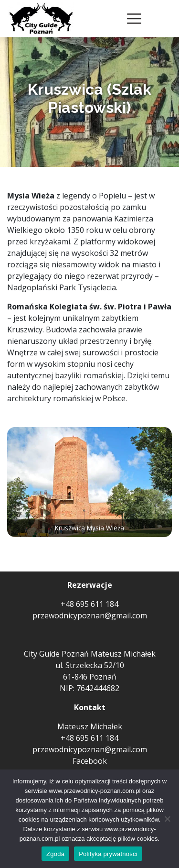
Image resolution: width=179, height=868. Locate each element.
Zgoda (55, 854)
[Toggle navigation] (134, 19)
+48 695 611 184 (89, 604)
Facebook (90, 761)
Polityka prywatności (108, 854)
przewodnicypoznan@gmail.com (90, 615)
